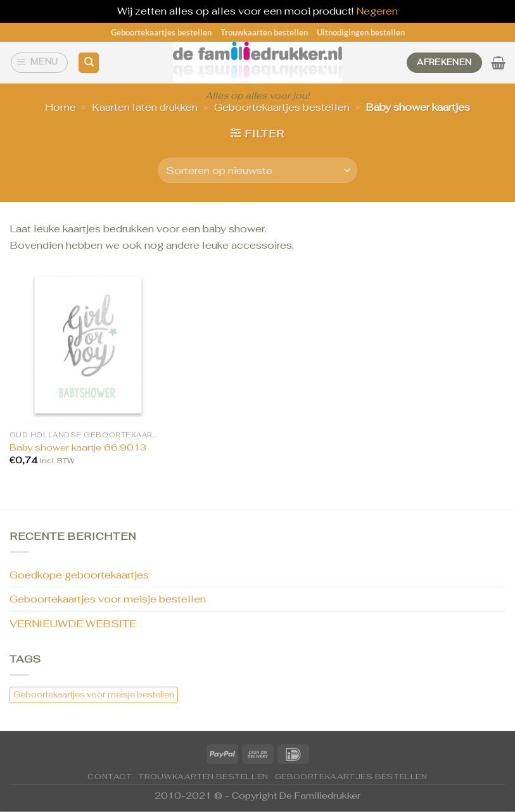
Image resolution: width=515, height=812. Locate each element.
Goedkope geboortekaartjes (79, 575)
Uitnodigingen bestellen (361, 32)
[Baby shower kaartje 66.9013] (88, 345)
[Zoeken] (89, 63)
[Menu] (40, 63)
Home (60, 107)
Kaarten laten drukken (145, 107)
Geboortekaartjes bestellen (161, 32)
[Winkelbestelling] (257, 170)
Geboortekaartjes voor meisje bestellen (108, 599)
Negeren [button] (377, 11)
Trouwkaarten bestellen (264, 32)
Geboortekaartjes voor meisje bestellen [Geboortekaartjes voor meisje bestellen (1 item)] (94, 695)
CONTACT (110, 777)
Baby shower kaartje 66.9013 (78, 447)
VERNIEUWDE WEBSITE (73, 624)
